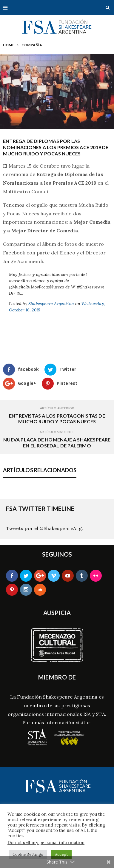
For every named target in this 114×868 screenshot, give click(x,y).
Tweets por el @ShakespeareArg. (44, 528)
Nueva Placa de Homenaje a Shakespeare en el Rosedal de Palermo (57, 442)
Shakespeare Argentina (51, 304)
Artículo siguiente (57, 432)
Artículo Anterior (57, 408)
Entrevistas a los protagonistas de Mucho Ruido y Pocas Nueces (57, 418)
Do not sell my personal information (46, 842)
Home (9, 45)
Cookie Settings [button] (28, 854)
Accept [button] (61, 854)
